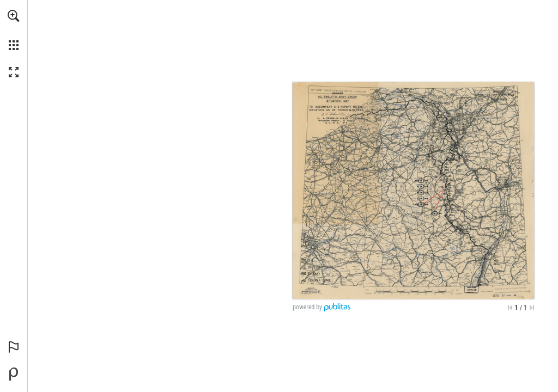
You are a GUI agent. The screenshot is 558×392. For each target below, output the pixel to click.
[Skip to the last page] (532, 308)
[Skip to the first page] (510, 308)
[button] (14, 16)
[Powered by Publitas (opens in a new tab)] (14, 374)
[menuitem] (14, 30)
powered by (307, 307)
